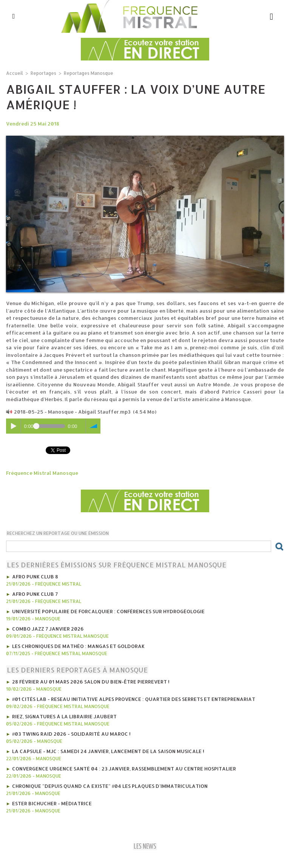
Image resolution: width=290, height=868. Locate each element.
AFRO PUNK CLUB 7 (35, 594)
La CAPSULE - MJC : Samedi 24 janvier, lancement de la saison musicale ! (108, 751)
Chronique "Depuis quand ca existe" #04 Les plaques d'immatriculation (110, 786)
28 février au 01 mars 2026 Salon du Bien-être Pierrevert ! (91, 682)
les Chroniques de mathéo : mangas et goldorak (78, 646)
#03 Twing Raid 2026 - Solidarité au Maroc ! (71, 734)
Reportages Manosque (89, 73)
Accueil (15, 73)
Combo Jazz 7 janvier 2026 (48, 629)
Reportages (43, 73)
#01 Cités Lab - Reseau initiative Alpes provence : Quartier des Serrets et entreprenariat (134, 699)
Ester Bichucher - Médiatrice (52, 803)
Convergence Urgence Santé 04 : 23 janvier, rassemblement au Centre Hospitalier (124, 769)
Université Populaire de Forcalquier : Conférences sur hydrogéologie (108, 611)
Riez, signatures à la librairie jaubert (64, 716)
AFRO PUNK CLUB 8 (35, 577)
